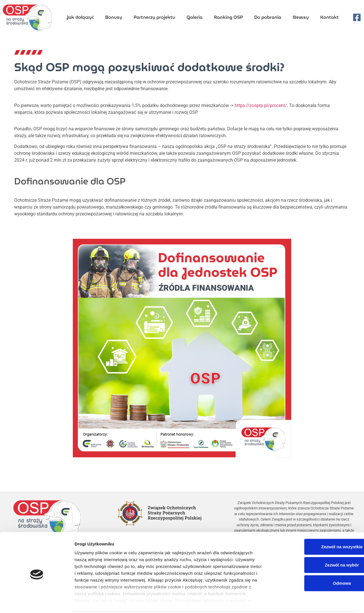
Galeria (195, 17)
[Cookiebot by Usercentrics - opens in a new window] (37, 602)
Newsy (301, 17)
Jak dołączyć (80, 17)
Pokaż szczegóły (313, 602)
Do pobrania (268, 17)
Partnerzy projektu (154, 17)
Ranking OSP (228, 17)
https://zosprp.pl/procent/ (261, 105)
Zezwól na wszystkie (317, 526)
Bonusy (114, 17)
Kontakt (329, 17)
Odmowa (316, 562)
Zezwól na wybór (317, 544)
